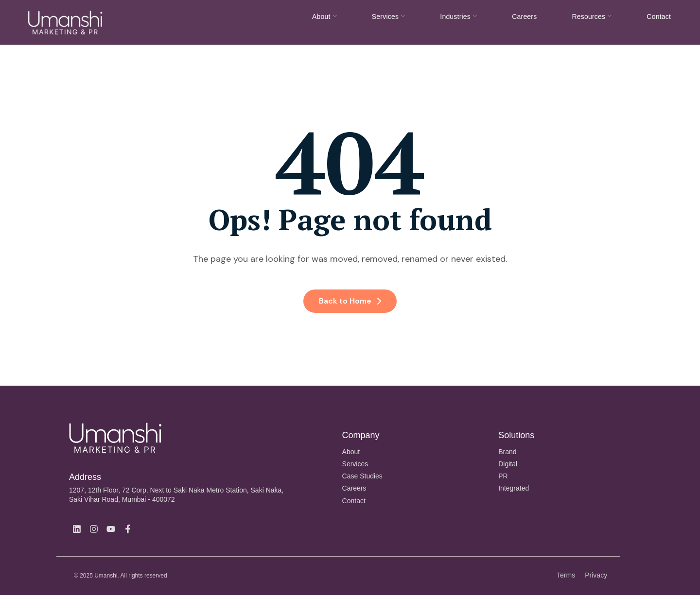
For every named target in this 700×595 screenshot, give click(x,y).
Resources (592, 17)
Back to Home (350, 301)
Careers (524, 17)
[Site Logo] (65, 22)
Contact (659, 17)
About (324, 17)
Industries (458, 17)
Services (389, 17)
